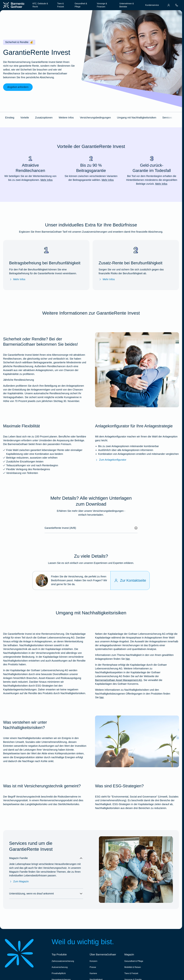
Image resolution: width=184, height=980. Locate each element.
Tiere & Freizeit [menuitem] (61, 5)
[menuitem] (169, 5)
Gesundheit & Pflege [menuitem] (81, 5)
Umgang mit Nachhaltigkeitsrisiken (137, 118)
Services (167, 118)
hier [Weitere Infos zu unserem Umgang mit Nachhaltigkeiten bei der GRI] (128, 659)
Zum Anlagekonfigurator (111, 460)
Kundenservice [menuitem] (152, 5)
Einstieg (10, 118)
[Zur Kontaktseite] (130, 580)
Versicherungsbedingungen (95, 118)
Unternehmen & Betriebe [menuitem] (127, 5)
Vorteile (25, 118)
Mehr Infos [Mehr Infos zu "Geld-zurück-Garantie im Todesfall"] (161, 184)
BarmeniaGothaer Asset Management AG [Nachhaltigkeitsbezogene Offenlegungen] (119, 680)
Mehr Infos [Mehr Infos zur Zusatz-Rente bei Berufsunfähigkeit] (107, 279)
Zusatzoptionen (44, 118)
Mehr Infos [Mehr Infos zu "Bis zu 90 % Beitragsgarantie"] (108, 180)
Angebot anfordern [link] (18, 87)
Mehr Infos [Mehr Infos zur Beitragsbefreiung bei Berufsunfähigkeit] (17, 279)
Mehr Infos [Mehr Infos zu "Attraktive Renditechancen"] (47, 180)
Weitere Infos (66, 118)
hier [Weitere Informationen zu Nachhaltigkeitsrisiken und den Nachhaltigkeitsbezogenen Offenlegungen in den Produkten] (101, 697)
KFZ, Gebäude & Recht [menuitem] (40, 5)
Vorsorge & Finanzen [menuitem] (102, 5)
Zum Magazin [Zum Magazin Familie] (19, 882)
